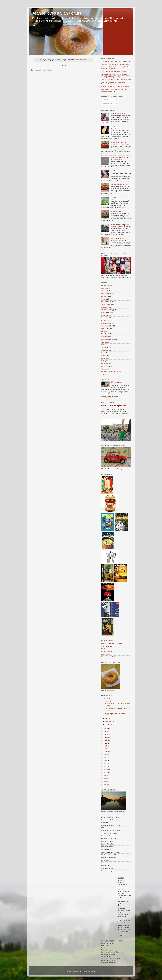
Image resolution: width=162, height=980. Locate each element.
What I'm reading (107, 310)
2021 (106, 740)
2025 (106, 728)
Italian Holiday (106, 313)
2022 (106, 737)
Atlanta (104, 369)
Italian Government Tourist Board (112, 643)
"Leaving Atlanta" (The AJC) (111, 77)
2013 (106, 764)
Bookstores (105, 364)
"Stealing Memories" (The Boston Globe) (115, 64)
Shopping (104, 347)
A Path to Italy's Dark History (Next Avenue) (116, 87)
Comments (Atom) (46, 70)
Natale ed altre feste (108, 339)
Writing (104, 291)
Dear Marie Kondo (117, 171)
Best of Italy (105, 294)
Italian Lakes (106, 654)
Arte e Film (105, 329)
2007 (106, 781)
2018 (106, 749)
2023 (106, 734)
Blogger (93, 972)
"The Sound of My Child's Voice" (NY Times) (116, 61)
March (108, 719)
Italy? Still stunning (117, 238)
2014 (106, 761)
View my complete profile (110, 397)
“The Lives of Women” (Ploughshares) (114, 71)
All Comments (108, 103)
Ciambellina (105, 286)
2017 (106, 752)
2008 (106, 778)
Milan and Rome (107, 337)
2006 (106, 784)
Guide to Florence (107, 646)
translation (105, 318)
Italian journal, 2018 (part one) (114, 406)
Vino (103, 353)
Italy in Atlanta (106, 323)
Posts (105, 100)
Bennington (105, 366)
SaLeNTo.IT (105, 649)
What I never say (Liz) (118, 114)
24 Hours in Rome (117, 211)
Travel (103, 299)
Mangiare (104, 307)
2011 (106, 770)
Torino (103, 374)
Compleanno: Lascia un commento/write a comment (120, 143)
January (108, 725)
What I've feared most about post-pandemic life (120, 158)
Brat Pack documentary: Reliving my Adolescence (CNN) (114, 90)
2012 (106, 767)
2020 (106, 743)
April (107, 701)
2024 (106, 731)
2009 (106, 776)
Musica (104, 356)
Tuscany (104, 342)
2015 (106, 758)
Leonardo (104, 315)
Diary (103, 331)
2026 (106, 698)
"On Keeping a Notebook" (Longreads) (114, 74)
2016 (106, 755)
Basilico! (113, 198)
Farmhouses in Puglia (109, 657)
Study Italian (105, 304)
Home (64, 65)
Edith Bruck (105, 334)
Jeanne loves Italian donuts (57, 13)
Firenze (104, 321)
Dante (103, 345)
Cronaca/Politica (107, 326)
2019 (106, 746)
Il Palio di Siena (106, 651)
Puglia (103, 358)
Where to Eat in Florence (110, 372)
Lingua (104, 288)
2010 (106, 773)
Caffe (103, 361)
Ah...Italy (104, 296)
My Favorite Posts (107, 302)
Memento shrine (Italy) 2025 (120, 225)
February (109, 722)
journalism (105, 350)
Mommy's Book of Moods (119, 184)
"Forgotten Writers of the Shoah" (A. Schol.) (116, 79)
